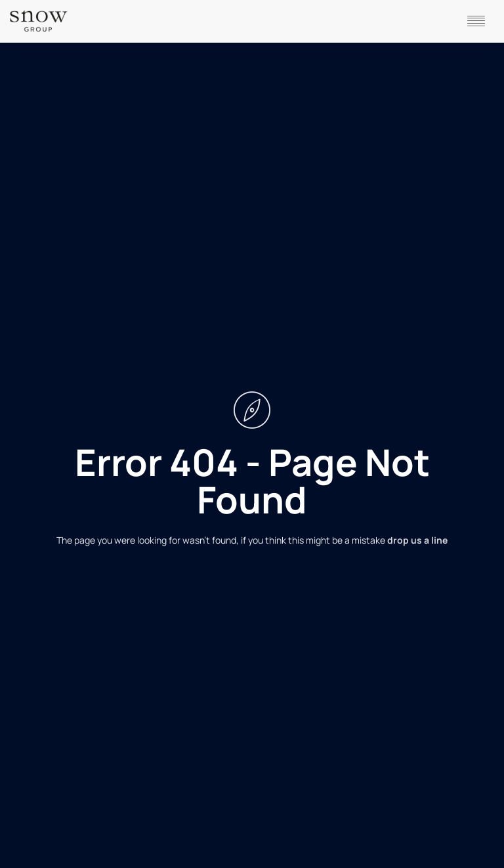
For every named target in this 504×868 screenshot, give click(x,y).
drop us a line (417, 540)
